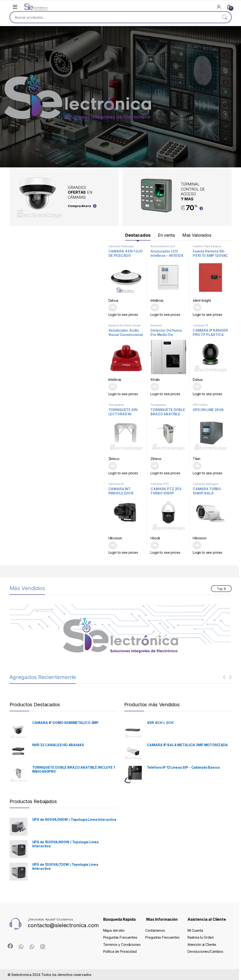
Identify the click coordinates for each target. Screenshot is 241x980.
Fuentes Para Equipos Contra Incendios (207, 248)
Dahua (113, 300)
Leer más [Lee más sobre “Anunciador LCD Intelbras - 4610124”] (155, 307)
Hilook (155, 538)
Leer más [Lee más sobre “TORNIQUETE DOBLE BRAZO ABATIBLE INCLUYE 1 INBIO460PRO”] (155, 466)
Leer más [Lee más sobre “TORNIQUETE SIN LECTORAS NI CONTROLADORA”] (113, 466)
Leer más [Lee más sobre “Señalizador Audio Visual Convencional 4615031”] (113, 387)
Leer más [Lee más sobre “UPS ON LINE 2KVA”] (197, 466)
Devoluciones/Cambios (205, 951)
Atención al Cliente (202, 944)
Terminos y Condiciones (122, 944)
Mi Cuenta (195, 930)
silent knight (202, 300)
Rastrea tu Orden (201, 937)
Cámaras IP (201, 325)
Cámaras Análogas (121, 246)
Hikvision (115, 538)
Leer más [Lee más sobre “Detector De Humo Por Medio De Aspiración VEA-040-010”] (155, 387)
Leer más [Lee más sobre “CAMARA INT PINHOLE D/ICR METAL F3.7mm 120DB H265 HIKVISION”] (113, 545)
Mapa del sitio (114, 930)
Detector (156, 325)
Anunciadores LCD (163, 246)
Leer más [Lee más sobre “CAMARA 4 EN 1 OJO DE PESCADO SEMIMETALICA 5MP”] (113, 307)
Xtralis (155, 380)
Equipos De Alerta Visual (125, 325)
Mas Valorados (197, 235)
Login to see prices (123, 315)
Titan (197, 459)
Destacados (138, 235)
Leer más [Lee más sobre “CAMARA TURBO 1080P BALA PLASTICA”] (197, 545)
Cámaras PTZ (159, 484)
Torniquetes (116, 405)
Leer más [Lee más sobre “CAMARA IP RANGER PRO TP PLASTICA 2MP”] (197, 387)
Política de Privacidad (120, 951)
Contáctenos (155, 930)
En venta (166, 235)
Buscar (225, 17)
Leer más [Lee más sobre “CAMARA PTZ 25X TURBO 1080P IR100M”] (155, 545)
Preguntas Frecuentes (120, 937)
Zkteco (114, 459)
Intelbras (157, 300)
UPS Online (200, 405)
